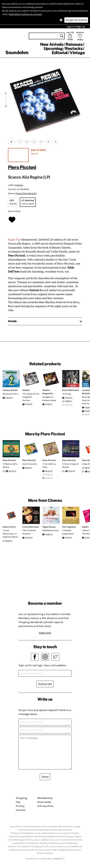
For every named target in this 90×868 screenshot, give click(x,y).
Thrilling (66, 394)
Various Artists (10, 390)
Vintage (77, 53)
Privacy (20, 806)
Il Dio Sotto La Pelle (49, 466)
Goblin (85, 527)
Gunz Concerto (30, 464)
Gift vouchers (45, 806)
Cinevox (19, 185)
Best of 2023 (38, 150)
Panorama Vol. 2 (10, 394)
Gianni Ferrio (9, 527)
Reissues (74, 44)
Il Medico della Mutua (10, 466)
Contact (21, 810)
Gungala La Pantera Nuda (49, 399)
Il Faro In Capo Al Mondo (70, 466)
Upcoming (53, 48)
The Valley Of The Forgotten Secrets (31, 397)
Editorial (60, 53)
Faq (18, 802)
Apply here (45, 633)
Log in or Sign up (76, 27)
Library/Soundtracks (26, 193)
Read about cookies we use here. (25, 14)
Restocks (74, 48)
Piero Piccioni (22, 167)
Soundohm (17, 52)
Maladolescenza (50, 530)
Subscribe (45, 684)
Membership (45, 798)
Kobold (26, 390)
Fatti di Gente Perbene (29, 532)
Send (45, 777)
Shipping (21, 798)
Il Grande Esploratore (68, 532)
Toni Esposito (69, 527)
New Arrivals (52, 44)
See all (34, 154)
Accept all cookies (76, 20)
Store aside (44, 802)
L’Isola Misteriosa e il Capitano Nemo (10, 534)
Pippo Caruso (49, 527)
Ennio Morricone (70, 390)
